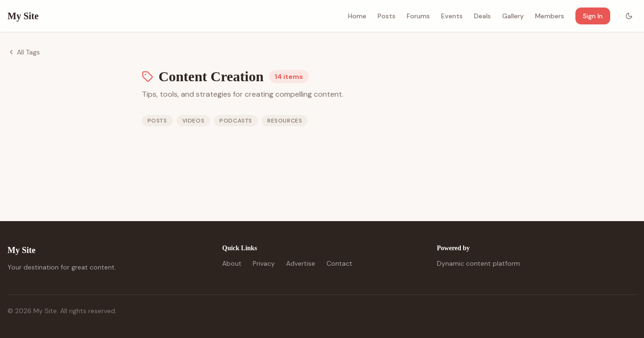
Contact (339, 263)
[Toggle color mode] (629, 16)
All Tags (24, 52)
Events (452, 16)
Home (357, 16)
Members (550, 16)
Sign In (593, 16)
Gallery (513, 16)
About (232, 263)
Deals (482, 16)
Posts (387, 16)
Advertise (301, 263)
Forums (418, 16)
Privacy (264, 263)
